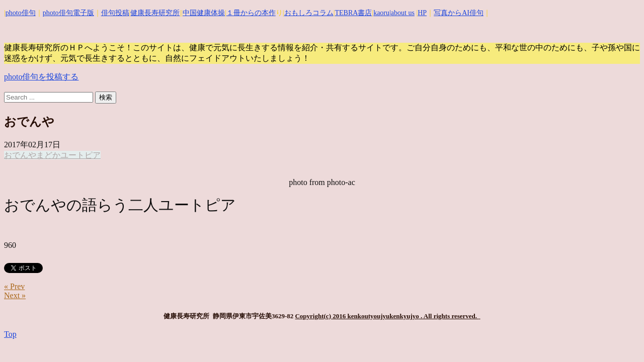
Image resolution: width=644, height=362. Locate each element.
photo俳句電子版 (68, 13)
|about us (402, 13)
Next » (15, 295)
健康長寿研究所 (155, 13)
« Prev (14, 286)
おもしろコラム (309, 13)
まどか (48, 155)
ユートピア (80, 155)
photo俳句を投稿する (41, 77)
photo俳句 (21, 13)
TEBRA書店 (353, 13)
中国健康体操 (204, 13)
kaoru (381, 13)
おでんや (20, 155)
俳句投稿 (115, 13)
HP (422, 13)
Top (10, 334)
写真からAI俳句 (459, 13)
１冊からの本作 (251, 13)
